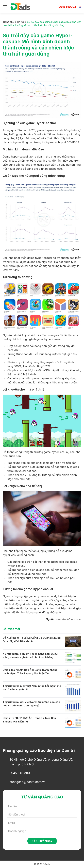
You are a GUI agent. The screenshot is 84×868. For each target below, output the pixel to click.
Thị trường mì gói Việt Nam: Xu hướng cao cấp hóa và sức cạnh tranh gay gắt (31, 704)
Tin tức (21, 22)
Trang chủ (8, 22)
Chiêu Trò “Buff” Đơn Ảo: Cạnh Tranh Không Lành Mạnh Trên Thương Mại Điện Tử (30, 672)
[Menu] (5, 7)
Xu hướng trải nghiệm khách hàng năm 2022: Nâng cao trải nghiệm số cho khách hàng (30, 656)
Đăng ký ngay (42, 841)
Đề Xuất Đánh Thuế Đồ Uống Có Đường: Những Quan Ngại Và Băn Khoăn (32, 640)
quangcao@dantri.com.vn (27, 782)
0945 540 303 (20, 773)
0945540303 (67, 7)
